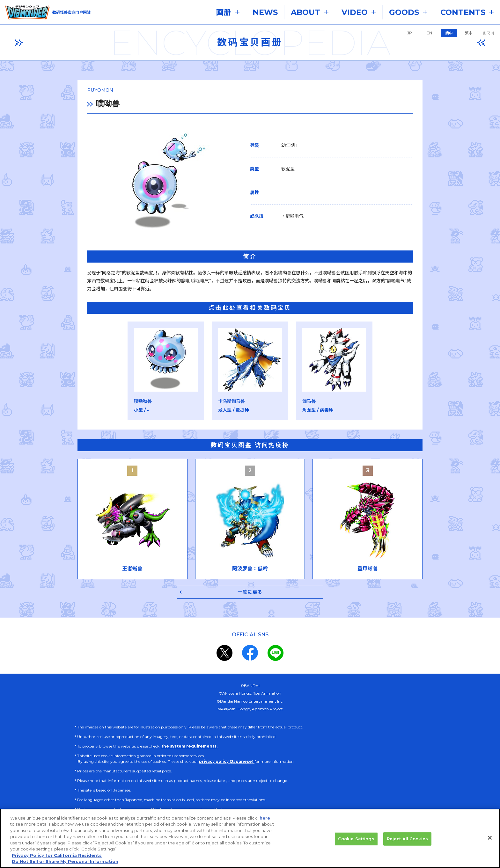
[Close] (490, 838)
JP (410, 33)
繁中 (469, 33)
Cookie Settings (356, 839)
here (265, 818)
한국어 (489, 33)
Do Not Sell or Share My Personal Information (65, 861)
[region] (250, 838)
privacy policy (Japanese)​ (227, 762)
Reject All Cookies (407, 839)
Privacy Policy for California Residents (57, 855)
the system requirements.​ (189, 747)
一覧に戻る (250, 593)
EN (429, 33)
